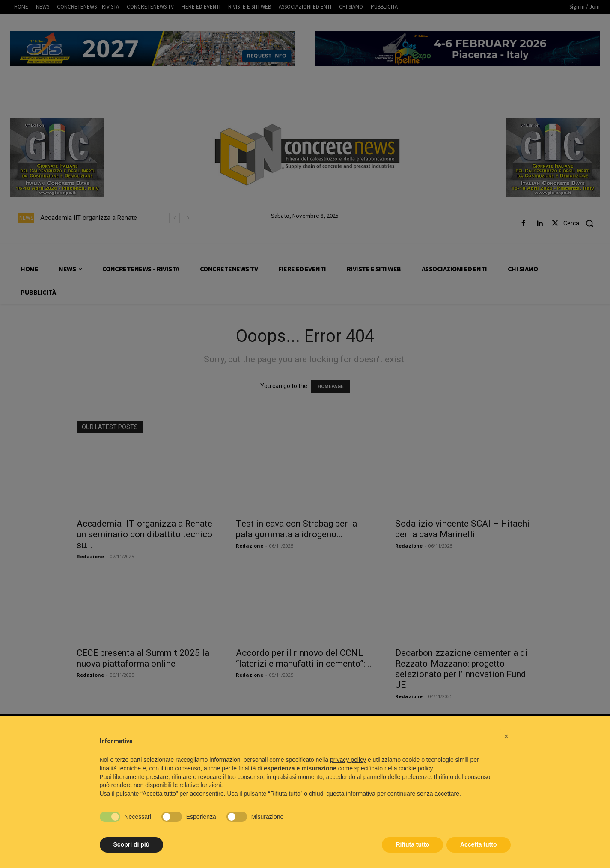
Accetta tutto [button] (479, 844)
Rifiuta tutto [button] (412, 844)
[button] (506, 736)
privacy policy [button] (348, 760)
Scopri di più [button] (132, 844)
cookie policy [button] (415, 768)
